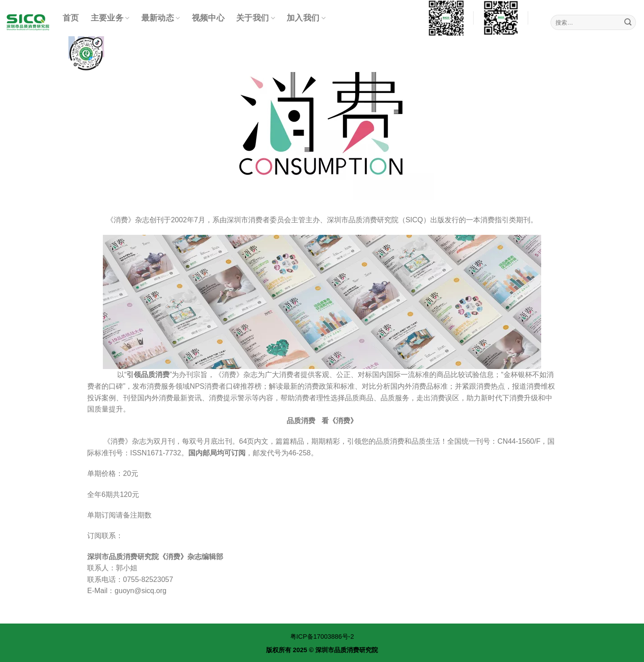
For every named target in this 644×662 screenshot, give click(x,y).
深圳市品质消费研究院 (347, 650)
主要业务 (110, 18)
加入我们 (306, 18)
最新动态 (161, 18)
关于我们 (256, 18)
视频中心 (208, 18)
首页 (71, 18)
